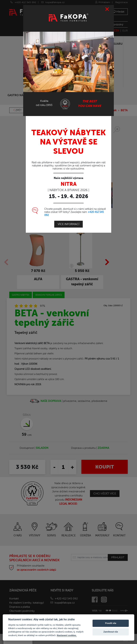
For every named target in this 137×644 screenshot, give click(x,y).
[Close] (107, 9)
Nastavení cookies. (67, 635)
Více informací (68, 224)
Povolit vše (111, 623)
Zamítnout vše (111, 632)
